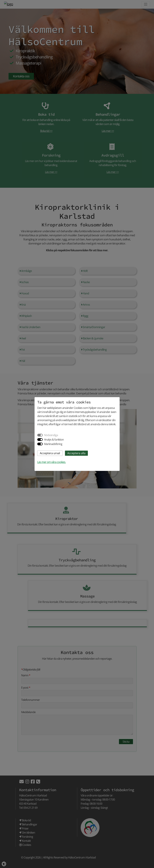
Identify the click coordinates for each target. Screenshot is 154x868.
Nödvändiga (51, 435)
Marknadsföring (53, 444)
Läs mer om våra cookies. (52, 462)
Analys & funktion (54, 440)
